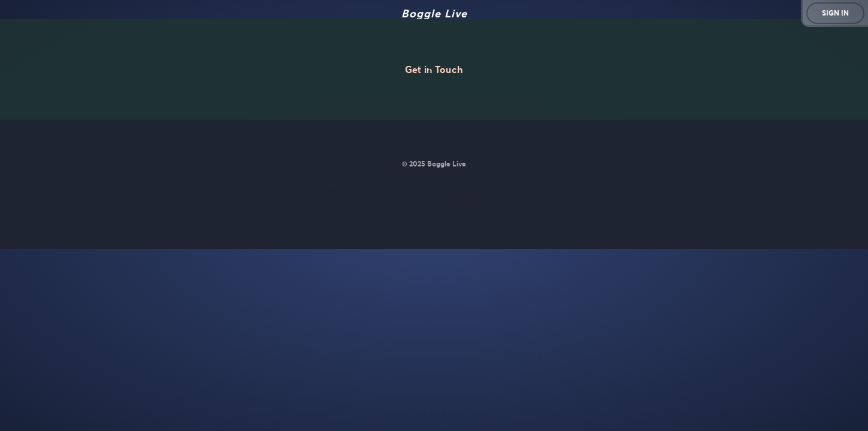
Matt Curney (376, 191)
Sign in (835, 13)
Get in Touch (434, 69)
